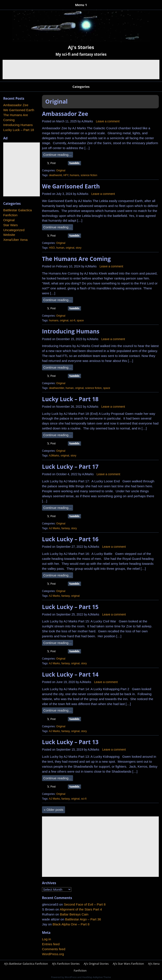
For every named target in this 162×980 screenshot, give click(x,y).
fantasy (66, 528)
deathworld (56, 175)
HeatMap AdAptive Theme (97, 977)
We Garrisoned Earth (71, 186)
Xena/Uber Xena (15, 240)
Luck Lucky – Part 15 (70, 607)
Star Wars (10, 225)
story (79, 248)
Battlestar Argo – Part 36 (83, 919)
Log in (47, 939)
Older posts (54, 810)
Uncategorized (14, 230)
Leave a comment (108, 121)
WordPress (71, 977)
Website (9, 235)
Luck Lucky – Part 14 (70, 674)
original (70, 248)
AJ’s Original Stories (96, 964)
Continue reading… (58, 155)
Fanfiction (10, 215)
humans (75, 175)
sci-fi (72, 320)
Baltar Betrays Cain (74, 914)
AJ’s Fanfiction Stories (66, 964)
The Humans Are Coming (76, 259)
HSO (52, 248)
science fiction (89, 175)
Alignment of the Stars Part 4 (81, 909)
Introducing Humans (71, 331)
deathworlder (57, 388)
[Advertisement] (81, 69)
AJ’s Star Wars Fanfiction (128, 964)
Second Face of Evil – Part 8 (85, 904)
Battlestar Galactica (18, 210)
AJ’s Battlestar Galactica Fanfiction (26, 964)
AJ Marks (54, 528)
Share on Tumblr (74, 163)
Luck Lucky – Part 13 (70, 742)
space (80, 320)
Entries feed (51, 944)
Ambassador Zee (65, 114)
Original (61, 170)
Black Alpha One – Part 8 (71, 924)
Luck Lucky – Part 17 (70, 467)
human (60, 248)
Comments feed (54, 949)
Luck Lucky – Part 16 (70, 539)
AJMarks (87, 121)
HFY (66, 175)
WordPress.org (53, 954)
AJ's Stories (81, 47)
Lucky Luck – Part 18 (70, 399)
